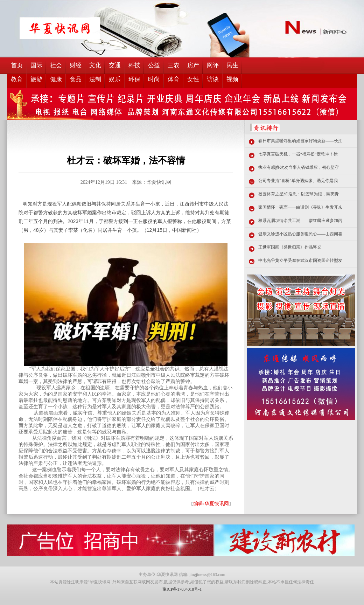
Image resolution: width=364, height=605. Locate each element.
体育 (174, 79)
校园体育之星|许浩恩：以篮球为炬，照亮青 (299, 194)
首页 (17, 65)
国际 (36, 65)
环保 (134, 79)
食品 (76, 79)
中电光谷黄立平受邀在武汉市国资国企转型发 (300, 260)
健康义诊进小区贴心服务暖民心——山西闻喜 (300, 234)
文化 (95, 65)
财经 (76, 65)
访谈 (213, 79)
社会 (56, 65)
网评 (213, 65)
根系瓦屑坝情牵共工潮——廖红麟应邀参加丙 (300, 221)
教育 (17, 79)
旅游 (36, 79)
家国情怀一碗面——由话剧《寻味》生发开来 (300, 207)
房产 (193, 65)
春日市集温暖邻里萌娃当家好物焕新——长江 (300, 141)
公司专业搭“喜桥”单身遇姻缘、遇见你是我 (298, 181)
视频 (232, 79)
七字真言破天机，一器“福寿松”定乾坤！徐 (298, 154)
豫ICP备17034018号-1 (182, 589)
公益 (154, 65)
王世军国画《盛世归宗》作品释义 (290, 247)
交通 (115, 65)
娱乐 (115, 79)
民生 (232, 65)
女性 (193, 79)
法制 (95, 79)
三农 (174, 65)
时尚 (154, 79)
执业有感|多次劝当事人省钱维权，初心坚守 (299, 167)
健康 (56, 79)
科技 (134, 65)
